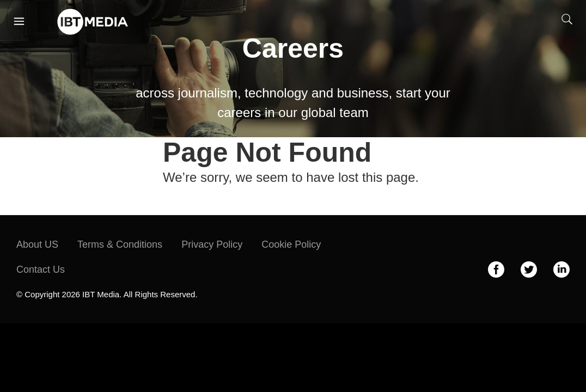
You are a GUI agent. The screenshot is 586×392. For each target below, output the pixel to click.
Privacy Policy (212, 244)
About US (37, 244)
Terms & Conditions (120, 244)
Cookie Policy (291, 244)
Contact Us (41, 269)
